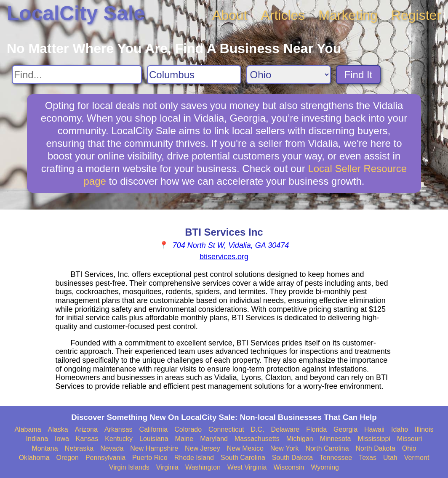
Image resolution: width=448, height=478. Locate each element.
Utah (390, 458)
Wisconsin (289, 467)
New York (285, 448)
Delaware (285, 429)
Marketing (348, 15)
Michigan (300, 439)
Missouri (410, 439)
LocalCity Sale (76, 13)
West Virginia (247, 467)
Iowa (62, 439)
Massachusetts (257, 439)
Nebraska (79, 448)
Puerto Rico (150, 458)
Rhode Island (194, 458)
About (230, 15)
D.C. (258, 429)
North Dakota (376, 448)
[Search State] (289, 75)
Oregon (68, 458)
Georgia (345, 429)
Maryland (214, 439)
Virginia (167, 467)
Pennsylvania (105, 458)
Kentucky (119, 439)
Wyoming (325, 467)
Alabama (28, 429)
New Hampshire (154, 448)
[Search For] (77, 75)
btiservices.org (224, 257)
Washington (203, 467)
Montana (45, 448)
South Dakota (292, 458)
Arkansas (119, 429)
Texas (368, 458)
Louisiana (154, 439)
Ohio (409, 448)
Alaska (58, 429)
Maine (184, 439)
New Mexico (245, 448)
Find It (359, 75)
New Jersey (203, 448)
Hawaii (374, 429)
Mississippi (374, 439)
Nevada (112, 448)
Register (416, 15)
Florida (316, 429)
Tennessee (336, 458)
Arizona (86, 429)
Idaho (400, 429)
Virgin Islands (129, 467)
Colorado (188, 429)
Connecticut (226, 429)
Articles (283, 15)
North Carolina (327, 448)
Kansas (87, 439)
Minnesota (336, 439)
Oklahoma (34, 458)
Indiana (37, 439)
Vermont (417, 458)
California (154, 429)
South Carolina (243, 458)
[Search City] (194, 75)
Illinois (424, 429)
